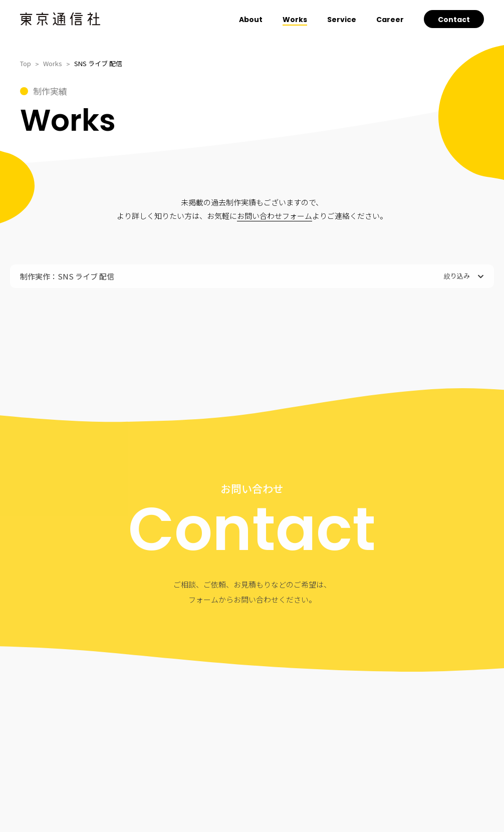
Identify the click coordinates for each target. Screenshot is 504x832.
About (251, 20)
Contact (454, 20)
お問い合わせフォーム (275, 216)
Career (390, 20)
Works (295, 20)
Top (26, 63)
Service (342, 20)
